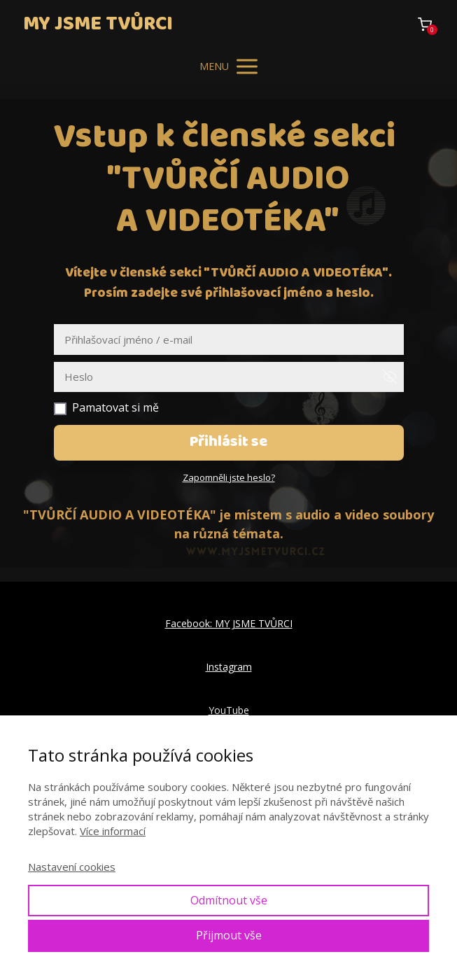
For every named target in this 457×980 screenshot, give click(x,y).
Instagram (229, 667)
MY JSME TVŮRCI (98, 24)
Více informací (113, 831)
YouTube (229, 710)
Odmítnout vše (229, 900)
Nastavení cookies (72, 867)
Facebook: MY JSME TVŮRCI (229, 623)
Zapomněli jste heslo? (229, 477)
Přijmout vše (229, 935)
